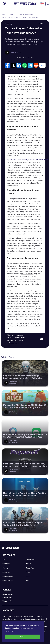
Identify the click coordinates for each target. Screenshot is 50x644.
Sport (28, 576)
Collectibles (30, 560)
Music (28, 572)
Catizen (19, 162)
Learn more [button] (10, 631)
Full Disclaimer (8, 594)
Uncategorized (8, 581)
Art (4, 560)
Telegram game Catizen (15, 79)
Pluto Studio (11, 76)
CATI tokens (38, 101)
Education (6, 564)
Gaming (12, 15)
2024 (20, 15)
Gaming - (21, 57)
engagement (17, 243)
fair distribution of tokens (32, 293)
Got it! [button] (23, 637)
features (29, 564)
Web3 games (16, 311)
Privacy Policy (7, 598)
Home (3, 15)
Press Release (8, 576)
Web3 (28, 581)
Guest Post (30, 568)
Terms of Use (7, 601)
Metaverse (6, 572)
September (29, 15)
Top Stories (28, 57)
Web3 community (28, 274)
